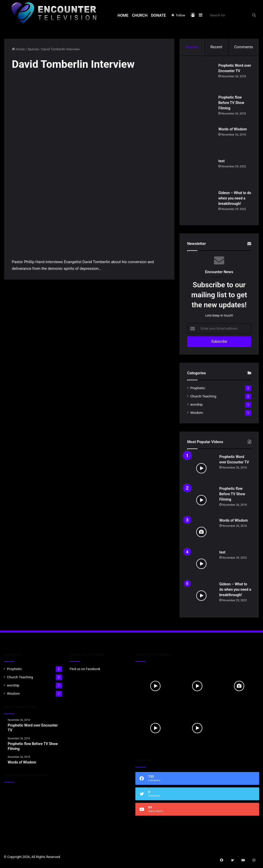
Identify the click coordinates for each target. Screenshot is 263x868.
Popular (192, 47)
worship (196, 406)
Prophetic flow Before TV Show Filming (232, 103)
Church (140, 15)
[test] (201, 173)
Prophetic (198, 390)
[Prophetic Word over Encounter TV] (201, 78)
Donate (158, 15)
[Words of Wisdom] (201, 141)
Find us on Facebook (85, 671)
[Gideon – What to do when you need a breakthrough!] (201, 205)
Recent (216, 47)
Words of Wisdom (234, 130)
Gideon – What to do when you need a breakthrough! (235, 199)
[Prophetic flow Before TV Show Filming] (201, 110)
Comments (244, 47)
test (222, 162)
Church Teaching (203, 398)
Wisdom (197, 414)
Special (33, 49)
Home (123, 15)
